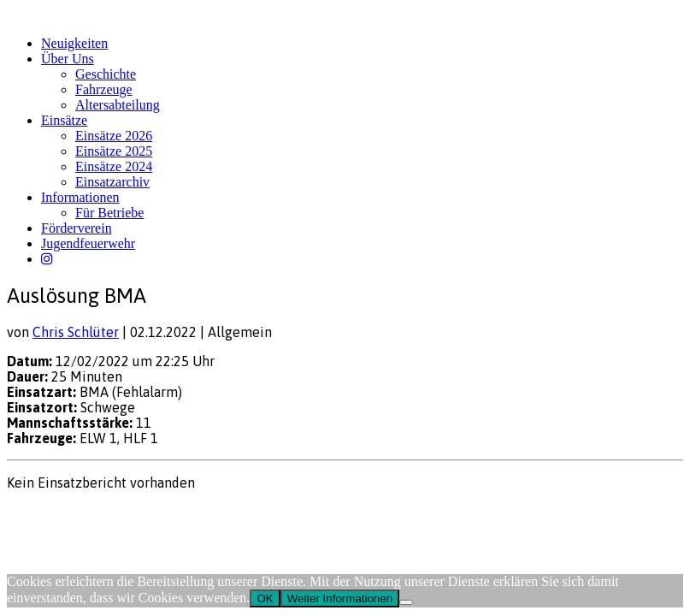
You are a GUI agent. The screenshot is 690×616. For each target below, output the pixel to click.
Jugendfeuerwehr (88, 243)
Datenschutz (99, 515)
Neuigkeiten (74, 43)
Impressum (34, 515)
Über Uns (68, 59)
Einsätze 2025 (114, 151)
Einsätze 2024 (114, 166)
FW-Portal (164, 515)
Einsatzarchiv (112, 182)
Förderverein (77, 228)
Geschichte (106, 74)
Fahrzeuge (104, 89)
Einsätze (64, 120)
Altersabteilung (118, 105)
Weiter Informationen (340, 598)
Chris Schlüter (76, 332)
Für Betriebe (109, 213)
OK (265, 598)
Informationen (80, 197)
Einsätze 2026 (114, 136)
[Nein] (406, 602)
